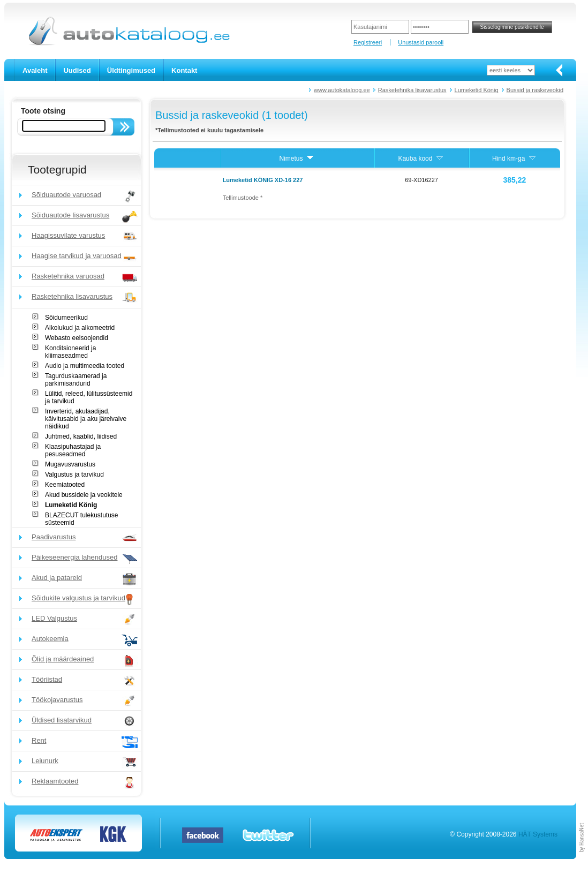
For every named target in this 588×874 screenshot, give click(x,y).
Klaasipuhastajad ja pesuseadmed (73, 450)
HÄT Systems (538, 834)
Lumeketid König (477, 90)
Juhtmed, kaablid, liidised (81, 436)
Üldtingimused (131, 70)
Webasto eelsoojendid (77, 338)
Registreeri (368, 42)
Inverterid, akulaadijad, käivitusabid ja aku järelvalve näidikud (86, 419)
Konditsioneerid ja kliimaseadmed (70, 352)
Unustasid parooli (421, 42)
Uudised (77, 70)
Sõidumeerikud (66, 318)
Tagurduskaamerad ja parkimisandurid (76, 380)
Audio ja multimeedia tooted (85, 366)
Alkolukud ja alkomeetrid (80, 328)
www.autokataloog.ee (342, 90)
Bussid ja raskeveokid (535, 90)
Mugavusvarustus (70, 464)
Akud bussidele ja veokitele (84, 495)
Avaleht (35, 70)
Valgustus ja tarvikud (74, 474)
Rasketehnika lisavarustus (412, 90)
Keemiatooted (65, 485)
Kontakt (184, 70)
